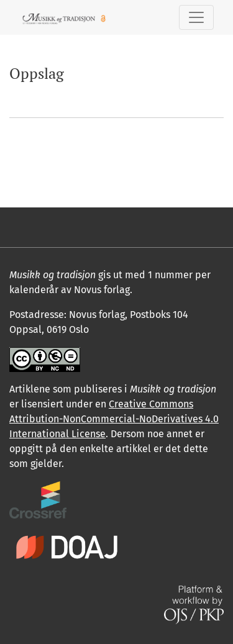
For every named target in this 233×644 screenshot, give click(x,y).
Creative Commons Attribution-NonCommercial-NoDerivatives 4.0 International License (114, 419)
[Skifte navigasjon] (196, 17)
